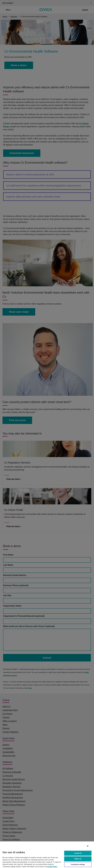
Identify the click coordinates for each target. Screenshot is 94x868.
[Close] (88, 846)
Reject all (78, 859)
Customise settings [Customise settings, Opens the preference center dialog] (78, 864)
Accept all (78, 853)
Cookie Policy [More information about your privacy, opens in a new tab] (52, 866)
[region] (47, 854)
